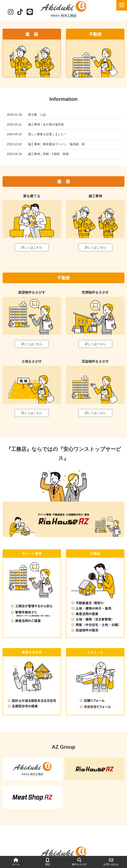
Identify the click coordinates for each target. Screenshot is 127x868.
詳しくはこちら (32, 247)
